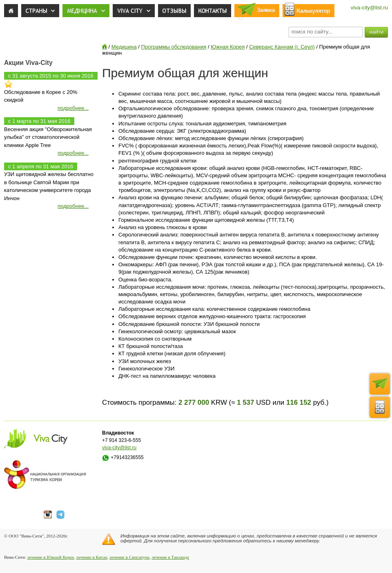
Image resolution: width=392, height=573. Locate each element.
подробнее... (73, 108)
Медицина (124, 47)
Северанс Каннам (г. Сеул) (282, 47)
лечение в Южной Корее (51, 557)
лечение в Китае (92, 557)
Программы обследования (174, 47)
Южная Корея (228, 47)
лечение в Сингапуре (129, 557)
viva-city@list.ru (369, 8)
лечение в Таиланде (170, 557)
